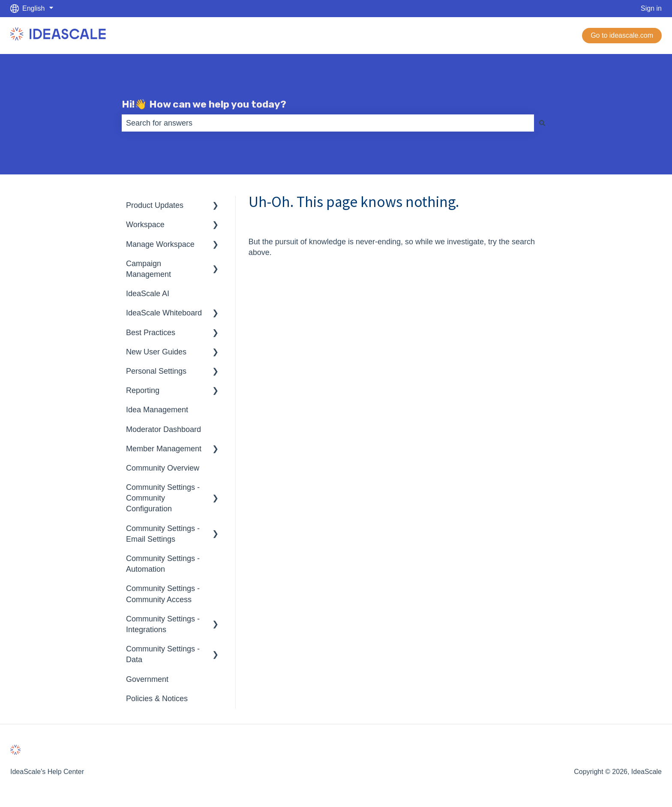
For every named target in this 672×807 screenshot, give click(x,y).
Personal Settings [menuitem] (156, 371)
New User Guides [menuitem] (156, 352)
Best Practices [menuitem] (151, 333)
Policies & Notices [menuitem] (157, 699)
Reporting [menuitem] (143, 390)
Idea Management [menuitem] (157, 410)
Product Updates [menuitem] (155, 205)
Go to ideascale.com (622, 35)
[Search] (542, 123)
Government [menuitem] (147, 679)
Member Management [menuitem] (164, 449)
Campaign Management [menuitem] (148, 269)
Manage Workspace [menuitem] (160, 244)
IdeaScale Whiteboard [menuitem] (164, 313)
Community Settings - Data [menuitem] (163, 654)
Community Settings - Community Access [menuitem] (163, 594)
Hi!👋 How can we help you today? (204, 104)
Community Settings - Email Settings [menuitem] (163, 534)
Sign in (651, 8)
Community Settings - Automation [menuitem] (163, 564)
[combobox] (328, 123)
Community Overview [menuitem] (163, 468)
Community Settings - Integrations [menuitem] (163, 624)
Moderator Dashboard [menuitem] (163, 429)
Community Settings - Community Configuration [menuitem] (163, 498)
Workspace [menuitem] (145, 225)
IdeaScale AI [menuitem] (148, 294)
